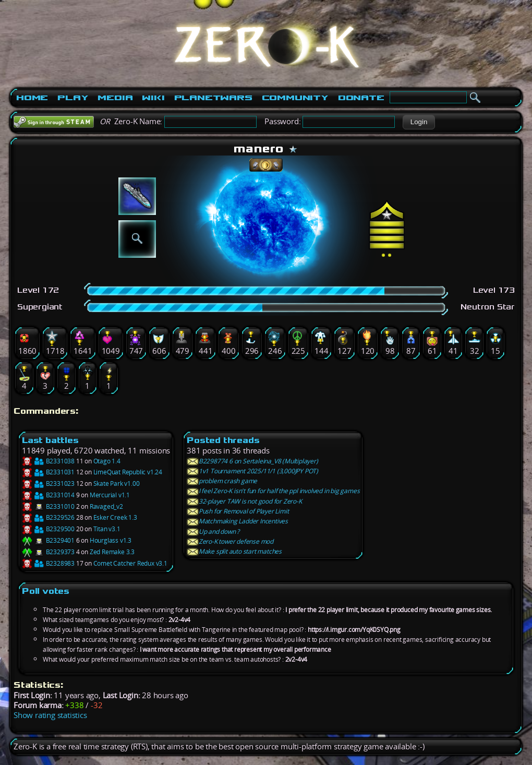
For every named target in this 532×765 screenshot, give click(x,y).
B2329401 (48, 540)
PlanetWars (213, 98)
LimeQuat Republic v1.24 (128, 472)
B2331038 (48, 461)
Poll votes (46, 591)
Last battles (50, 440)
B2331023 (48, 483)
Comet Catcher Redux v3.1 (130, 563)
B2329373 (48, 552)
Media (115, 98)
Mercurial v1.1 (110, 495)
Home (32, 98)
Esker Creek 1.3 (115, 517)
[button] (419, 122)
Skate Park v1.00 (117, 483)
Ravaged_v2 (106, 506)
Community (295, 98)
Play (73, 98)
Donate (361, 98)
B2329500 (48, 529)
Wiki (153, 98)
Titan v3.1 (107, 529)
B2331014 (48, 495)
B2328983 (48, 563)
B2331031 (48, 472)
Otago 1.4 (107, 461)
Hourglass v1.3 (111, 540)
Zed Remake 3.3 (112, 552)
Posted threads (223, 440)
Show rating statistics (50, 715)
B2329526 (48, 517)
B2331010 (48, 506)
